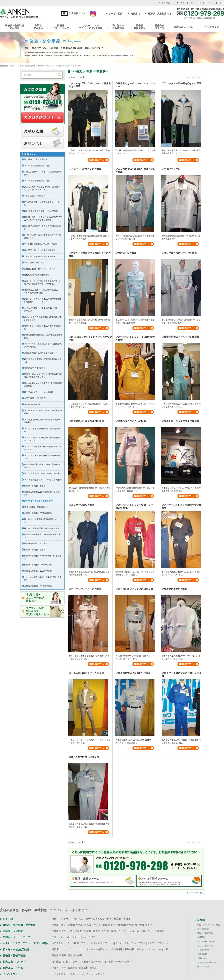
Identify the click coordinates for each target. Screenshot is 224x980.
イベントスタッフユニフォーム (68, 974)
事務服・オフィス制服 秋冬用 (100, 925)
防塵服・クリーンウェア (17, 937)
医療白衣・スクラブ (14, 962)
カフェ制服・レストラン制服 (106, 949)
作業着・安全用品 (13, 931)
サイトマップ (186, 3)
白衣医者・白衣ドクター (64, 962)
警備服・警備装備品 (14, 956)
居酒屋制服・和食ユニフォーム (139, 949)
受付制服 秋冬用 (144, 925)
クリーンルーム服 (61, 937)
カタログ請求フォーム (155, 879)
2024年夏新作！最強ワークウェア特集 (41, 211)
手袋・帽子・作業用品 (34, 262)
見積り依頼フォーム (87, 879)
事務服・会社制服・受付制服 (19, 925)
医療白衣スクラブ (160, 27)
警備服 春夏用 (59, 955)
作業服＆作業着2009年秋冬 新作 (38, 565)
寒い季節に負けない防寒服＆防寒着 (40, 250)
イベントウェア (211, 27)
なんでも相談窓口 (205, 946)
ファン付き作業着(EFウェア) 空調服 (41, 244)
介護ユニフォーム (183, 27)
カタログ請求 (43, 118)
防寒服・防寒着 (92, 931)
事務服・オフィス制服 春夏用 (67, 925)
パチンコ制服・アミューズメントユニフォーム (89, 943)
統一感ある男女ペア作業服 (36, 543)
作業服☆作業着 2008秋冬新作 (38, 571)
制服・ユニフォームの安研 (209, 925)
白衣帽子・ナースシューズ (118, 962)
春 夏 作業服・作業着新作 (35, 507)
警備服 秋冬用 (75, 955)
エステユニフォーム (158, 943)
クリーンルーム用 (32, 404)
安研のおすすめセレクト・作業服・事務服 (108, 919)
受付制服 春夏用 (125, 925)
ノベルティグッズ (95, 974)
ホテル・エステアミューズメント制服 (91, 27)
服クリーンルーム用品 (84, 937)
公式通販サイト (73, 13)
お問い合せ (43, 144)
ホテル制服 (57, 943)
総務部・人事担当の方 (160, 14)
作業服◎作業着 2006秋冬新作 (38, 586)
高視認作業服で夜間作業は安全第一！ (41, 353)
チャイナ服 (162, 949)
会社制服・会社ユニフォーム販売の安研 (18, 66)
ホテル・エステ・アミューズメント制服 (26, 943)
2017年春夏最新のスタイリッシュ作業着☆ (43, 473)
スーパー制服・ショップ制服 (131, 943)
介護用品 (92, 968)
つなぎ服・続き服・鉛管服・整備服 (40, 256)
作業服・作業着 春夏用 (35, 486)
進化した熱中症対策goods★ (37, 275)
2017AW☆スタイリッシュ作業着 (39, 392)
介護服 (82, 968)
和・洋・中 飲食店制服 (16, 949)
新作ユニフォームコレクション (68, 919)
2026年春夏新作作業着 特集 (37, 166)
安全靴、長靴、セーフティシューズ (40, 269)
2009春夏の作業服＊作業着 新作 (38, 501)
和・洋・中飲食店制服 (118, 27)
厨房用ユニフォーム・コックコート (70, 949)
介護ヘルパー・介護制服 (64, 968)
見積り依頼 (43, 131)
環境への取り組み (205, 933)
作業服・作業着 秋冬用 (35, 550)
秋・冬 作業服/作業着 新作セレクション (42, 528)
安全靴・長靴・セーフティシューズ (120, 931)
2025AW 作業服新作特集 (36, 159)
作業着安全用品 (38, 27)
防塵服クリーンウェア (61, 27)
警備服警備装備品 (139, 27)
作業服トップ (44, 66)
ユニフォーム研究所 (206, 941)
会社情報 (166, 3)
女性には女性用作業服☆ (35, 368)
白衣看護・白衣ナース (91, 962)
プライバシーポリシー (213, 3)
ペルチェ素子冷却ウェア (35, 196)
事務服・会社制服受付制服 (14, 27)
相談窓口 (135, 14)
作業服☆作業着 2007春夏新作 (38, 513)
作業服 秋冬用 (75, 931)
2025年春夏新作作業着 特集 (37, 181)
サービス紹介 (116, 14)
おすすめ (8, 919)
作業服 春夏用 (59, 931)
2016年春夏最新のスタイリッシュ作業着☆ (43, 480)
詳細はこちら (98, 160)
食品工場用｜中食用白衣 (35, 398)
